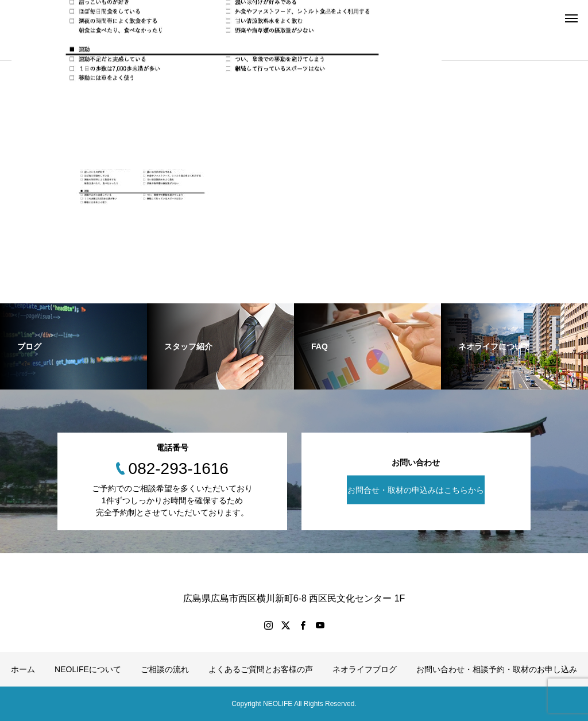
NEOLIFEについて (88, 669)
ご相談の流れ (165, 669)
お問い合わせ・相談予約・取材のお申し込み (497, 669)
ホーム (23, 669)
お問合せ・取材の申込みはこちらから (416, 489)
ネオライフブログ (365, 669)
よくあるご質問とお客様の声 (261, 669)
